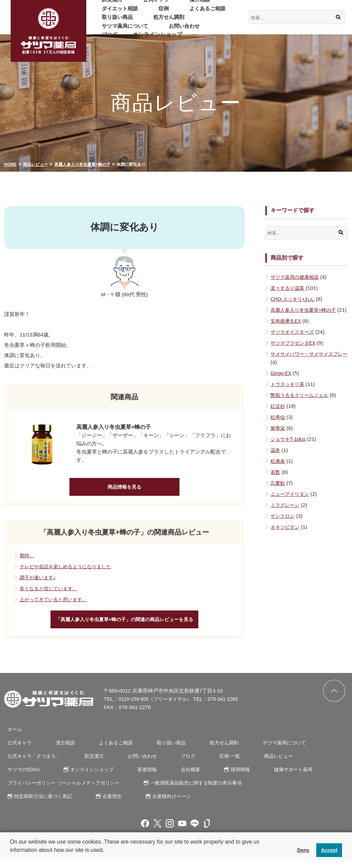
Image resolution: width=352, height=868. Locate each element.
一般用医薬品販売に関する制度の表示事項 (197, 791)
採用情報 (167, 778)
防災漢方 (108, 4)
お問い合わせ (216, 21)
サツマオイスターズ (294, 340)
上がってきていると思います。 (56, 603)
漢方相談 (178, 4)
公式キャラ (143, 4)
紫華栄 (278, 436)
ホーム (12, 737)
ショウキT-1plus (289, 447)
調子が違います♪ (39, 581)
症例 (102, 13)
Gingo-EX (282, 381)
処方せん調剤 (113, 21)
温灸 (276, 458)
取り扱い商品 (183, 13)
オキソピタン (286, 535)
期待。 (27, 559)
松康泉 (278, 469)
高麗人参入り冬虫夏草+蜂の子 (306, 310)
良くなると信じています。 (51, 592)
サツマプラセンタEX (295, 351)
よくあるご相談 (137, 13)
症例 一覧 (208, 764)
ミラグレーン (286, 513)
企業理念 (107, 804)
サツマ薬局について (165, 21)
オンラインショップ (148, 30)
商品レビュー (251, 764)
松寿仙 (278, 425)
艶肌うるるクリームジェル (301, 403)
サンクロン (283, 524)
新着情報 (85, 778)
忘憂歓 (278, 491)
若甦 (276, 480)
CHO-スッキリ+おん (294, 299)
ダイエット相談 (218, 4)
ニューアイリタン (291, 502)
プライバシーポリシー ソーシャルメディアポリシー (64, 791)
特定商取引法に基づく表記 (42, 804)
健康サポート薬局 (216, 778)
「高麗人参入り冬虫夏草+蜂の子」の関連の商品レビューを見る (125, 625)
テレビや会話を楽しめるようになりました (69, 570)
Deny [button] (303, 850)
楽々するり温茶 (289, 288)
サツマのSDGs (301, 764)
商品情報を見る (125, 489)
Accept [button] (329, 850)
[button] (11, 859)
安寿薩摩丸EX (287, 329)
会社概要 (123, 778)
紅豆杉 (278, 414)
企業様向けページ (162, 804)
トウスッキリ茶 (289, 392)
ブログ (105, 30)
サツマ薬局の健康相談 (296, 277)
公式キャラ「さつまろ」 (32, 764)
